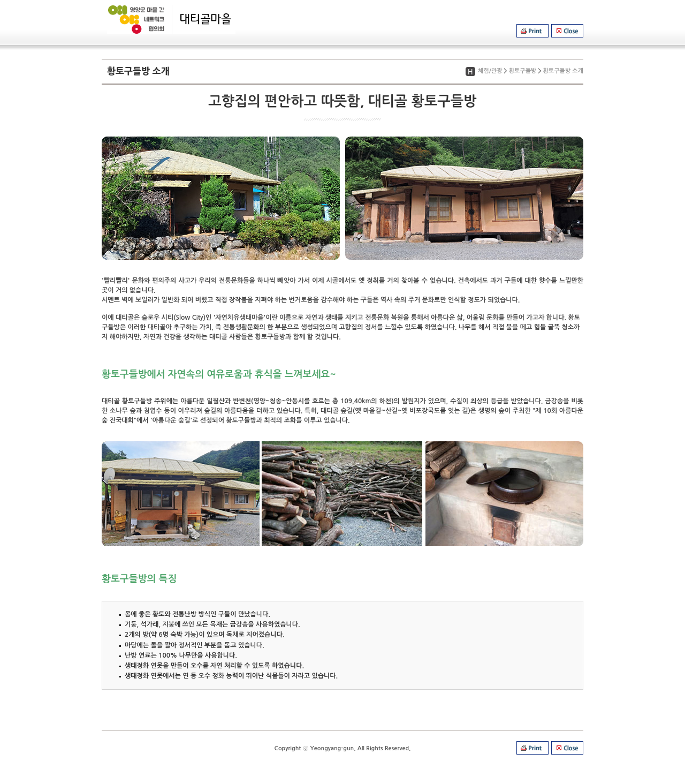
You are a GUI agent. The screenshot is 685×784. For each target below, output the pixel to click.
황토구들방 (523, 71)
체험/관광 (490, 71)
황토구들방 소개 (563, 71)
